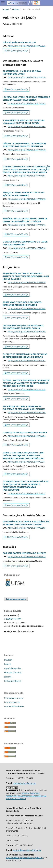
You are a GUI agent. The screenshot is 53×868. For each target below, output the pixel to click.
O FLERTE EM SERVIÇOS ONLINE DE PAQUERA (25, 432)
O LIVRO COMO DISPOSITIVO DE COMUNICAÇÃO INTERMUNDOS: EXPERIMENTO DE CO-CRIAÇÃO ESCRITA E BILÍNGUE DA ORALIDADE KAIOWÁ (26, 169)
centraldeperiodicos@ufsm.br (27, 850)
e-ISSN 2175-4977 (13, 619)
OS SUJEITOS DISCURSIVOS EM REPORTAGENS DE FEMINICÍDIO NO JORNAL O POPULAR (25, 356)
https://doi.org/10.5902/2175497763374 (27, 462)
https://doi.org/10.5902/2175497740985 (27, 308)
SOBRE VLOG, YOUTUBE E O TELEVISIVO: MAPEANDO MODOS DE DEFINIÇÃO (22, 304)
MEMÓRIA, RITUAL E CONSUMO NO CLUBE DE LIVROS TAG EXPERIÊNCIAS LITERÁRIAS (25, 220)
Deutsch (8, 660)
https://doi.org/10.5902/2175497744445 (27, 103)
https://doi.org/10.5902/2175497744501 (27, 176)
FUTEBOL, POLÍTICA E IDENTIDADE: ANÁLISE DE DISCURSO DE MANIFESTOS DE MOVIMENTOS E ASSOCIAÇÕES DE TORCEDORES (26, 383)
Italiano (8, 677)
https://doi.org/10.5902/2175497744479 (27, 150)
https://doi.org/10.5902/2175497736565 (27, 528)
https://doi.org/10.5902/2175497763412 (27, 557)
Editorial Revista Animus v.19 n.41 (19, 42)
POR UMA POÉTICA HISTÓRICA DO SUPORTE (24, 553)
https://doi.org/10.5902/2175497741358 (27, 332)
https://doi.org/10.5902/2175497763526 (27, 77)
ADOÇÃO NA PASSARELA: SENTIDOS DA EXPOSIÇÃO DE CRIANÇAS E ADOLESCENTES (24, 408)
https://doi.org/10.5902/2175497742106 (27, 413)
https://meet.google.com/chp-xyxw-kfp (24, 858)
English (8, 664)
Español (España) (12, 668)
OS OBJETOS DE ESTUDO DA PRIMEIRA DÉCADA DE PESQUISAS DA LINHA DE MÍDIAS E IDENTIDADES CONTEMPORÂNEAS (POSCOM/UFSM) (26, 486)
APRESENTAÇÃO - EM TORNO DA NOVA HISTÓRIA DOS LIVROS (22, 72)
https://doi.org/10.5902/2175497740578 (27, 389)
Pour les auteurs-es (12, 702)
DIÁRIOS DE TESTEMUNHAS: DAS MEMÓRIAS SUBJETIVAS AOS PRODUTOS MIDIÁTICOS (24, 145)
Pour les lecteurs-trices (14, 698)
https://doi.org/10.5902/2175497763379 (27, 282)
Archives (16, 9)
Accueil (6, 9)
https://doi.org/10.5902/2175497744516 (27, 225)
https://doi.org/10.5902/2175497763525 (27, 46)
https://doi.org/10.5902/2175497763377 (27, 493)
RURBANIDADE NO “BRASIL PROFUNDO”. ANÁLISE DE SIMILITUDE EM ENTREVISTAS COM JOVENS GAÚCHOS (26, 276)
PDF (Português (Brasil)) (17, 51)
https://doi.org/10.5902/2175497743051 (27, 361)
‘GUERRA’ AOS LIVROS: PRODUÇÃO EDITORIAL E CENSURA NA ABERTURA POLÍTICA (26, 98)
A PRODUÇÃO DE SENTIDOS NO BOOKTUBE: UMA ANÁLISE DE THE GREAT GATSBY (24, 122)
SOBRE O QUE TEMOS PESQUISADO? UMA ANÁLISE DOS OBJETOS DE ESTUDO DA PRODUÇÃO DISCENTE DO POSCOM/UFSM (23, 455)
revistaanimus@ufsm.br (24, 783)
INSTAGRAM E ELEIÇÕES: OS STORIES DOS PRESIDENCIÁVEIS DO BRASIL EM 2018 (23, 327)
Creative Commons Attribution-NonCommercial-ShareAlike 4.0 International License (26, 796)
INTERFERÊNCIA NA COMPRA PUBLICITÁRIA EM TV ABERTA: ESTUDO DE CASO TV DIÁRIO (26, 523)
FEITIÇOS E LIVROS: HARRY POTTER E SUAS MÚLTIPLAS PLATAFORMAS (24, 194)
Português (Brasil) (13, 681)
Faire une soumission (16, 599)
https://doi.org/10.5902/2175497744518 (27, 248)
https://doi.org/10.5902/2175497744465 (27, 127)
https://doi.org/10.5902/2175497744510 (27, 199)
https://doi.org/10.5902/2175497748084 (27, 436)
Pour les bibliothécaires (14, 706)
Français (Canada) (13, 672)
